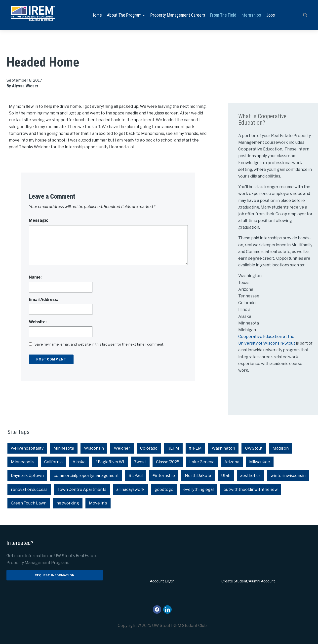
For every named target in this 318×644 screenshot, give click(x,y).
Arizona (232, 462)
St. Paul (136, 476)
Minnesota (64, 448)
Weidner (122, 448)
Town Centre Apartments (82, 489)
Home (97, 15)
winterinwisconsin (288, 476)
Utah (226, 476)
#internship (164, 476)
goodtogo (164, 489)
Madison (281, 448)
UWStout (254, 448)
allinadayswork (130, 489)
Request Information (55, 575)
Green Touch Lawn (29, 503)
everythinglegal (199, 489)
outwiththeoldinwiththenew (251, 489)
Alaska (79, 462)
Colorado (149, 448)
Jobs (271, 15)
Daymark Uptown (27, 476)
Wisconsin (94, 448)
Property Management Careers (178, 15)
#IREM (195, 448)
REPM (173, 448)
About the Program (124, 15)
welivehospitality (27, 448)
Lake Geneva (202, 462)
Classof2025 (168, 462)
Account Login (162, 581)
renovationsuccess (29, 489)
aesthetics (250, 476)
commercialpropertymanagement (86, 476)
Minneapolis (23, 462)
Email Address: (43, 300)
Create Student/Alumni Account (248, 581)
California (53, 462)
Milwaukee (260, 462)
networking (68, 503)
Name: (35, 277)
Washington (223, 448)
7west (140, 462)
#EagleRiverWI (110, 462)
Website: (38, 322)
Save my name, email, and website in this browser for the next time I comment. (99, 344)
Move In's (98, 503)
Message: (38, 221)
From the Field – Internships (236, 15)
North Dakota (198, 476)
